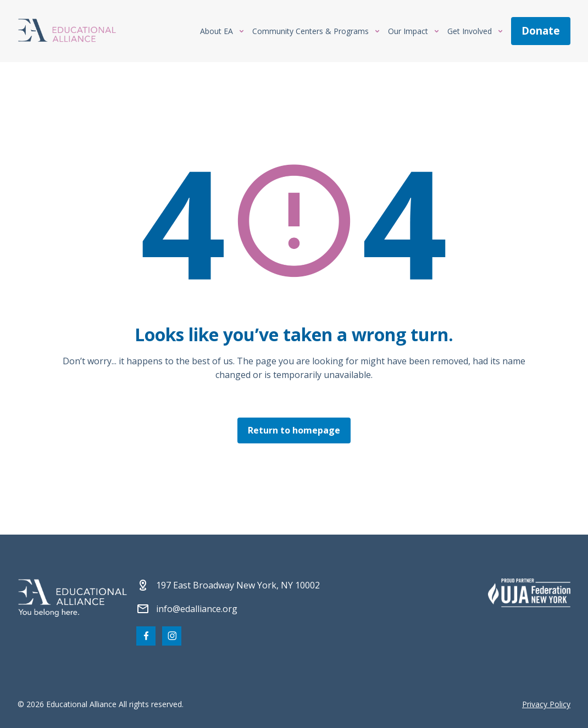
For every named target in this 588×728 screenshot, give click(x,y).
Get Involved (470, 31)
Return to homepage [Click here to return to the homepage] (294, 430)
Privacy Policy (546, 704)
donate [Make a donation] (541, 31)
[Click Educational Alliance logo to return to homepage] (67, 31)
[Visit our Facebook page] (146, 636)
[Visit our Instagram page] (172, 636)
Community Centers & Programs (310, 31)
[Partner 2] (529, 593)
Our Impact (408, 31)
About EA (217, 31)
